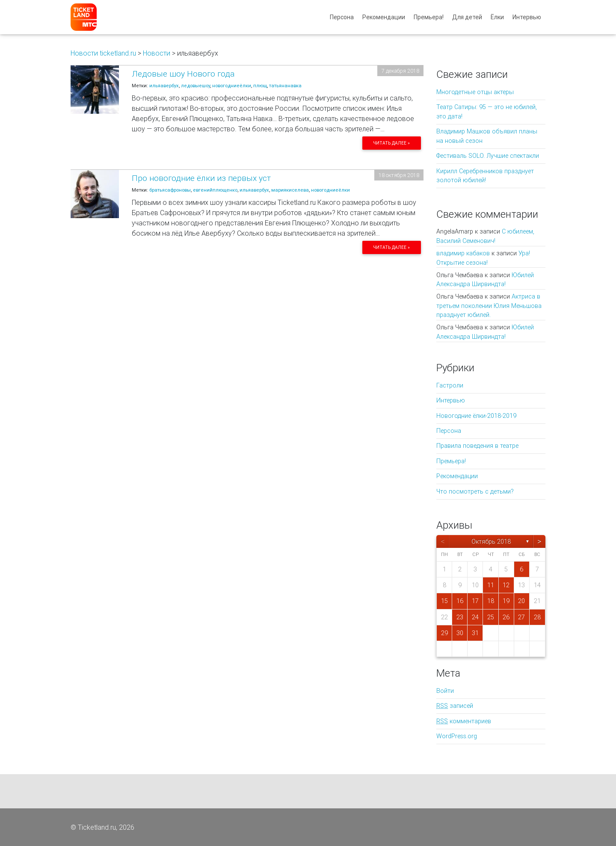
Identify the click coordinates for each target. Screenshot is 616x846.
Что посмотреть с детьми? (475, 491)
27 (521, 617)
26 (506, 617)
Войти (445, 691)
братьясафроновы (170, 190)
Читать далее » (391, 143)
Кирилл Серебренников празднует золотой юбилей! (485, 176)
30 (460, 633)
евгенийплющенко (215, 190)
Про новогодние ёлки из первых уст (201, 178)
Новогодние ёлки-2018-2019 (476, 416)
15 (444, 601)
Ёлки (497, 19)
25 (491, 617)
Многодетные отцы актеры (475, 92)
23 (460, 617)
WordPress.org (457, 736)
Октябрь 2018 (491, 541)
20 (521, 601)
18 (491, 601)
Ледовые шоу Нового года (183, 74)
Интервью (527, 19)
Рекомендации (384, 19)
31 (475, 633)
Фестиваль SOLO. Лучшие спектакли (488, 156)
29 (444, 633)
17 (475, 601)
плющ (260, 86)
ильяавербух (164, 86)
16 (460, 601)
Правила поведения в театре (477, 446)
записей (455, 706)
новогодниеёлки (232, 86)
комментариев (464, 721)
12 (506, 585)
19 (506, 601)
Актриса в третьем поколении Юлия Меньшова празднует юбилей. (489, 306)
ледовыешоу (195, 86)
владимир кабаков (463, 253)
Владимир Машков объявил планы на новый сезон (487, 136)
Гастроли (450, 385)
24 (475, 617)
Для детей (467, 19)
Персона (342, 19)
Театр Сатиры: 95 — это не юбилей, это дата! (487, 112)
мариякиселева (290, 190)
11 (491, 585)
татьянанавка (285, 86)
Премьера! (429, 19)
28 (537, 617)
